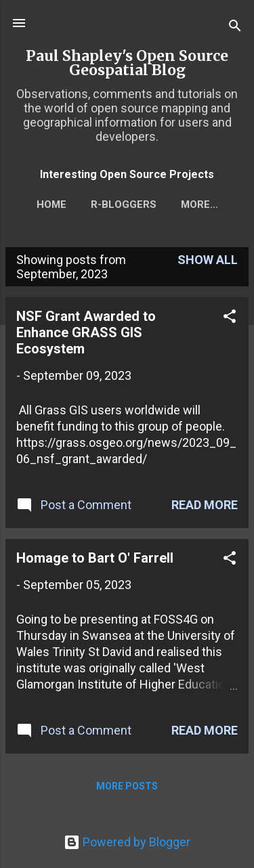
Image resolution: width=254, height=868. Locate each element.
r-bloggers (124, 204)
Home (51, 204)
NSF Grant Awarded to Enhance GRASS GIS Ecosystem (86, 332)
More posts (127, 786)
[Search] (235, 27)
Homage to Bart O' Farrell (95, 558)
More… (199, 204)
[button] (230, 318)
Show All (208, 260)
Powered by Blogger (127, 842)
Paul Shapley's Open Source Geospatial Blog (127, 63)
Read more (205, 505)
